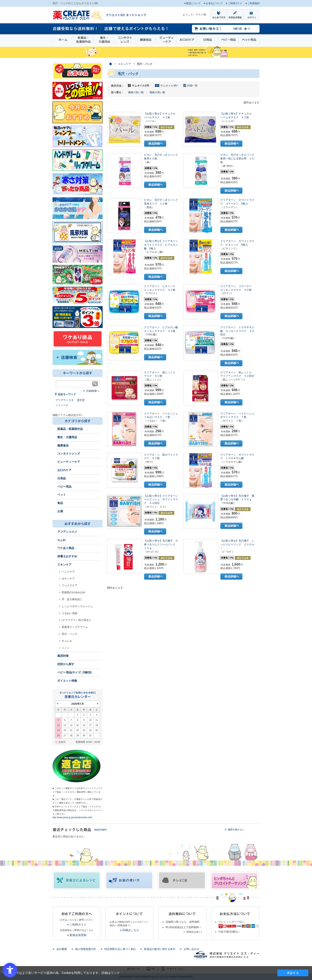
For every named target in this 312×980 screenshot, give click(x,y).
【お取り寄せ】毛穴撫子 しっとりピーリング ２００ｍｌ (237, 544)
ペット (62, 495)
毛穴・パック (70, 634)
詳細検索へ (93, 391)
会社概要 (62, 949)
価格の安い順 (136, 92)
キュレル (67, 641)
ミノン (66, 648)
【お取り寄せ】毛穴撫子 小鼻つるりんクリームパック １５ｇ (161, 544)
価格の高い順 (157, 92)
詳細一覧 (192, 86)
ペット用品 (249, 40)
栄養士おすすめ (67, 556)
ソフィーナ (62, 405)
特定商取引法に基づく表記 (120, 949)
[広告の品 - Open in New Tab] (78, 71)
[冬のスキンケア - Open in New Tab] (78, 208)
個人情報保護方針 (86, 949)
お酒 (60, 511)
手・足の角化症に (72, 599)
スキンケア (64, 565)
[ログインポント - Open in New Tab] (78, 295)
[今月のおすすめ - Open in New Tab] (78, 112)
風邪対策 (63, 656)
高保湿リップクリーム (75, 627)
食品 (60, 503)
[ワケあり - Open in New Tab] (78, 339)
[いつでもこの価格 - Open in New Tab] (78, 90)
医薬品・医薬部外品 (83, 40)
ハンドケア (68, 572)
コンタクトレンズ (125, 40)
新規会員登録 (78, 935)
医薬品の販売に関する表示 (160, 949)
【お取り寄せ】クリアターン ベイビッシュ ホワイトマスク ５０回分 (162, 500)
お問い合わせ (192, 949)
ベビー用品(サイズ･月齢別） (75, 672)
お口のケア (187, 40)
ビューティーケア (166, 40)
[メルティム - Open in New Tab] (78, 254)
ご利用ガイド (78, 925)
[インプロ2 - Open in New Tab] (78, 136)
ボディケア (68, 579)
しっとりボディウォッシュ (77, 606)
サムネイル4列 (169, 86)
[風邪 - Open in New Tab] (78, 232)
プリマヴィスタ (64, 400)
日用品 (208, 40)
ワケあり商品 (66, 548)
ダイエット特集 (67, 681)
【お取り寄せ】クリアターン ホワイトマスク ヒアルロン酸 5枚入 (162, 245)
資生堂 (81, 400)
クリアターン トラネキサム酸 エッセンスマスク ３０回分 (237, 331)
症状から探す (66, 664)
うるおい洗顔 (70, 613)
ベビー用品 (228, 40)
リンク (115, 973)
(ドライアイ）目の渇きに (76, 620)
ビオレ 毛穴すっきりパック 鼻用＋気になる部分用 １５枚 (239, 159)
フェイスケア (70, 585)
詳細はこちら (131, 930)
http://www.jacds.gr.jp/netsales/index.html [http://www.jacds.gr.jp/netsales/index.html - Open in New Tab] (72, 817)
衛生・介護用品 (104, 40)
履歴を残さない (236, 830)
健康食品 (146, 40)
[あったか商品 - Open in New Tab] (78, 184)
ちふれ (62, 540)
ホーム (63, 40)
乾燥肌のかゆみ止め (73, 592)
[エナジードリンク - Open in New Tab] (78, 274)
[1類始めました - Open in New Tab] (78, 317)
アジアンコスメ (67, 532)
